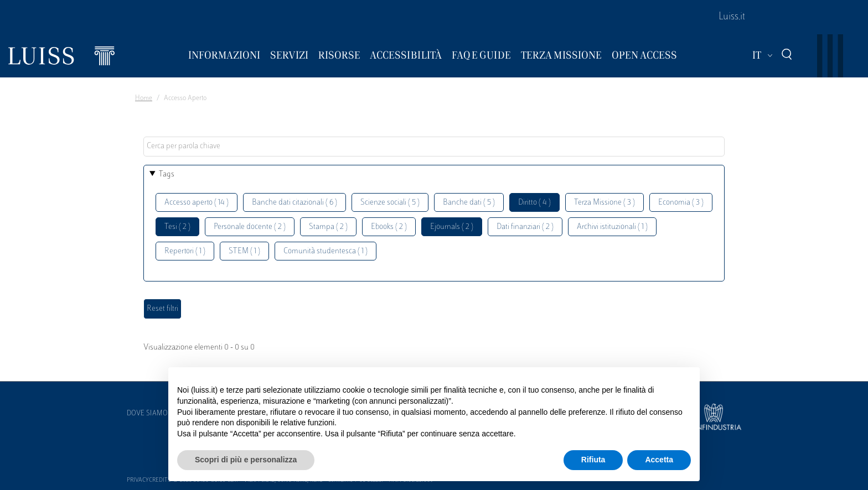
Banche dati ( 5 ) (469, 203)
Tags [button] (167, 174)
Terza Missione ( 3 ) (604, 203)
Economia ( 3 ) (681, 203)
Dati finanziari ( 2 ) (525, 227)
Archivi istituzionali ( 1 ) (612, 227)
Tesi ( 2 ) (177, 227)
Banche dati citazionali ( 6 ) (294, 203)
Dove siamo (147, 414)
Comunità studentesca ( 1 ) (325, 251)
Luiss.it (732, 17)
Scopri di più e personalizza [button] (246, 460)
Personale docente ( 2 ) (250, 227)
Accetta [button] (659, 460)
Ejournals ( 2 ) (452, 227)
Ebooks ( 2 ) (389, 227)
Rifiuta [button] (593, 460)
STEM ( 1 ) (244, 251)
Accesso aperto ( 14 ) (197, 203)
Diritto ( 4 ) (534, 203)
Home (144, 98)
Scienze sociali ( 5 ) (390, 203)
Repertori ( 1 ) (185, 251)
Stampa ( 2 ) (328, 227)
